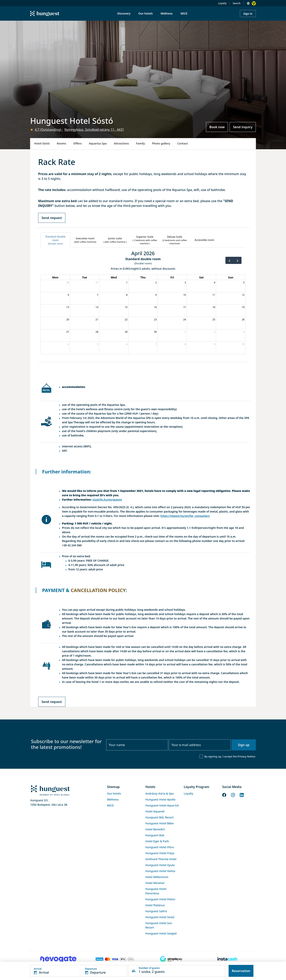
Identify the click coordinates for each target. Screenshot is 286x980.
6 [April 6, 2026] (68, 295)
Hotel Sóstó (42, 143)
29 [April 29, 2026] (126, 332)
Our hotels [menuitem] (146, 13)
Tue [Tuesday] (85, 277)
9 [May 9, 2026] (214, 344)
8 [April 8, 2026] (127, 295)
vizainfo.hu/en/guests (107, 500)
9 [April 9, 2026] (156, 295)
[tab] (55, 240)
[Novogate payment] (58, 959)
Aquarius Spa (98, 143)
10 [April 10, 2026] (185, 295)
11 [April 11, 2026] (214, 295)
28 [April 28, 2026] (97, 332)
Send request (52, 218)
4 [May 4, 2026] (68, 344)
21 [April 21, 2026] (97, 319)
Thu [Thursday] (143, 277)
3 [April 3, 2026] (185, 283)
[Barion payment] (115, 959)
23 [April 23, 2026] (155, 319)
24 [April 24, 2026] (185, 319)
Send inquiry (243, 127)
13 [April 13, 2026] (68, 307)
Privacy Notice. (247, 756)
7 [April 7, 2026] (98, 295)
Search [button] (237, 3)
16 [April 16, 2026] (155, 307)
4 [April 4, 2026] (214, 283)
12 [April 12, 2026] (243, 295)
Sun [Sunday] (231, 277)
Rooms (61, 143)
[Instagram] (233, 795)
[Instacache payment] (228, 959)
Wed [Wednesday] (114, 277)
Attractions (121, 143)
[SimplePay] (171, 959)
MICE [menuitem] (184, 13)
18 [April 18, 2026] (214, 307)
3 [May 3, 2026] (244, 332)
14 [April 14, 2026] (97, 307)
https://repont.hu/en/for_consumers (185, 516)
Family (141, 143)
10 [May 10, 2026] (243, 344)
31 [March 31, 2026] (97, 283)
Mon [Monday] (55, 277)
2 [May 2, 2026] (214, 332)
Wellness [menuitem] (167, 13)
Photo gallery (161, 143)
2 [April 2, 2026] (156, 283)
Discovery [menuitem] (124, 13)
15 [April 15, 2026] (126, 307)
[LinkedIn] (242, 795)
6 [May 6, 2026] (127, 344)
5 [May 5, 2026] (98, 344)
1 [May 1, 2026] (185, 332)
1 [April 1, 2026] (127, 283)
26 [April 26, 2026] (243, 319)
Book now (217, 127)
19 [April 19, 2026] (243, 307)
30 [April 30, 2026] (155, 332)
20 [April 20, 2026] (68, 319)
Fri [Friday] (172, 277)
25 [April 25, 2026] (214, 319)
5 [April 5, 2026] (244, 283)
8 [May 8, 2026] (185, 344)
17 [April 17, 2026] (185, 307)
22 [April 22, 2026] (126, 319)
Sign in (248, 14)
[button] (79, 971)
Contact (183, 143)
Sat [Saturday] (201, 277)
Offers (78, 143)
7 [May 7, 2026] (156, 344)
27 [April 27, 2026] (68, 332)
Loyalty (222, 3)
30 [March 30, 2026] (68, 283)
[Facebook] (224, 795)
